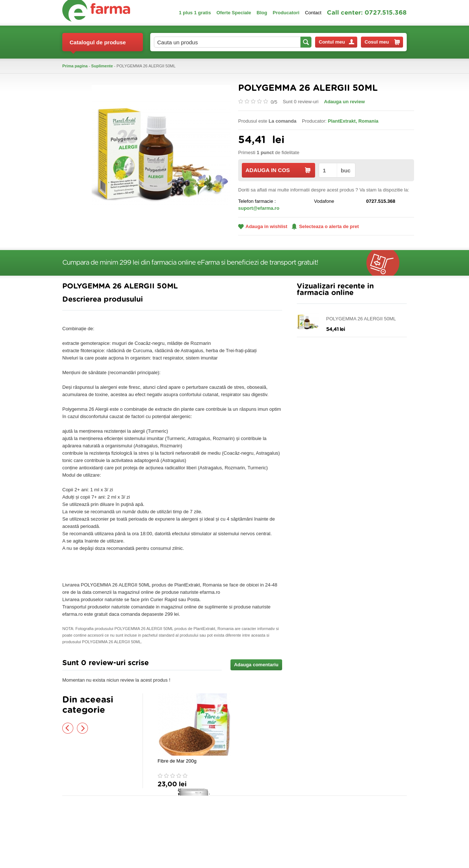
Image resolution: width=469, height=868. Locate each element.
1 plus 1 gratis (195, 13)
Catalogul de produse (98, 45)
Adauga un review (344, 102)
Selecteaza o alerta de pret (325, 227)
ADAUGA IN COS (278, 170)
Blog (262, 13)
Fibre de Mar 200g (177, 761)
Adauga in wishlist (263, 226)
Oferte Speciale (234, 13)
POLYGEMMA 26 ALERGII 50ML (361, 319)
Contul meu (337, 42)
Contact (313, 13)
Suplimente (102, 66)
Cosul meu (382, 42)
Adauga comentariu (256, 665)
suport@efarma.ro (259, 208)
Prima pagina (75, 66)
